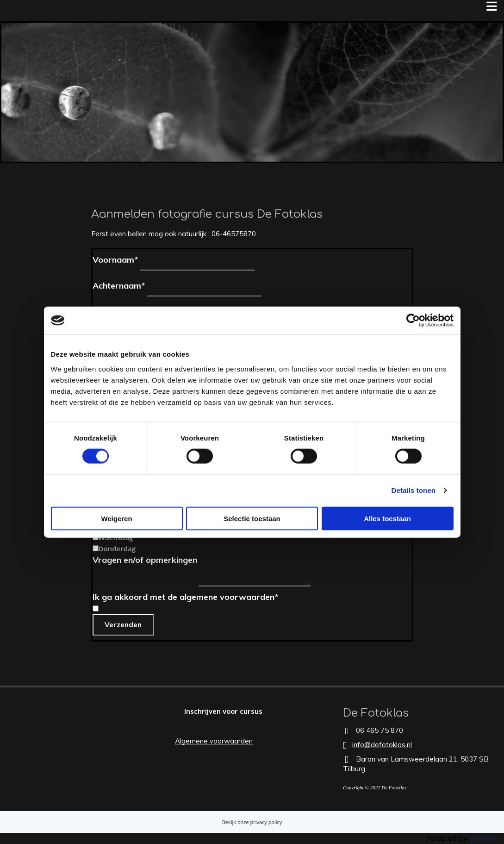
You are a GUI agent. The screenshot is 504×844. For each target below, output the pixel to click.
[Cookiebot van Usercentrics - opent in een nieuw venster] (413, 321)
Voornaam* (115, 260)
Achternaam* (119, 286)
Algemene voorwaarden (214, 741)
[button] (223, 711)
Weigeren (116, 518)
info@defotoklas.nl (382, 745)
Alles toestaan (387, 518)
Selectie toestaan (252, 518)
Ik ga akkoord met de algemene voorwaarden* (185, 597)
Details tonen (414, 490)
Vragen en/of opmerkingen (145, 560)
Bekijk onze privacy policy (252, 822)
